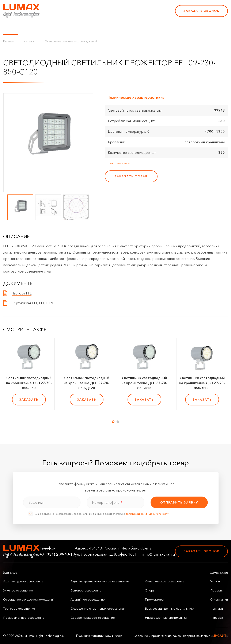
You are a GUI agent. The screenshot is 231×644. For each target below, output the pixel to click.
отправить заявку (179, 502)
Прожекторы (154, 599)
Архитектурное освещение (23, 581)
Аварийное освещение (88, 599)
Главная (9, 41)
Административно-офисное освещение (100, 581)
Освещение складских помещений (29, 599)
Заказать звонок (201, 11)
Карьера (164, 27)
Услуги (79, 27)
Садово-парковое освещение (93, 618)
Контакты (144, 27)
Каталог (11, 27)
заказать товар (131, 176)
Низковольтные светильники (166, 618)
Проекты (97, 27)
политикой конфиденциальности (147, 514)
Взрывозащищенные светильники (170, 608)
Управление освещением (45, 27)
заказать (29, 400)
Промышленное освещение (24, 618)
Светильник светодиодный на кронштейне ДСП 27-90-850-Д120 (202, 383)
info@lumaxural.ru (94, 14)
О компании (120, 27)
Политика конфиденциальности (99, 636)
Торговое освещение (19, 608)
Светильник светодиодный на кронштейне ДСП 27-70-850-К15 (144, 383)
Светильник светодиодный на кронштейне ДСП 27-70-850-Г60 (29, 383)
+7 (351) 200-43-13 (143, 14)
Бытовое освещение (86, 590)
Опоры (150, 590)
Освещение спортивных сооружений (71, 41)
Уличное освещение (18, 590)
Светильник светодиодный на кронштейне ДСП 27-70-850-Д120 (87, 383)
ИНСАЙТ (219, 636)
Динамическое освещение (165, 581)
